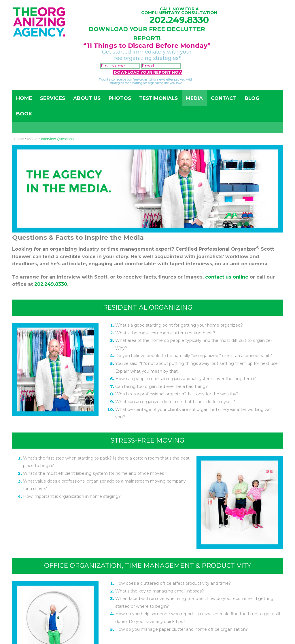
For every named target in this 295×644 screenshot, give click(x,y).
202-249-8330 (231, 392)
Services (53, 98)
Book (24, 114)
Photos (120, 98)
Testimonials (158, 98)
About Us (87, 98)
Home (24, 98)
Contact (224, 98)
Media (194, 98)
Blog (252, 98)
